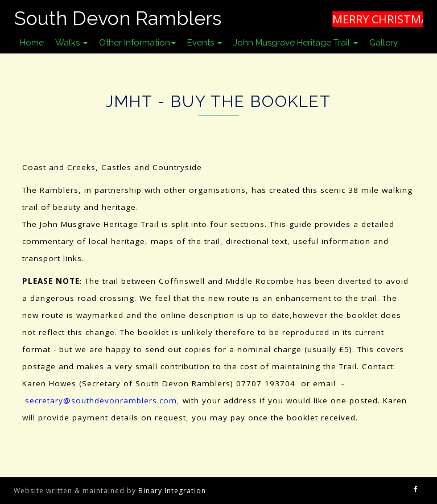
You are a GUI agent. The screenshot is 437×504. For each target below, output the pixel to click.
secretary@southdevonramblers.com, (102, 400)
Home (32, 43)
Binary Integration (172, 491)
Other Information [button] (137, 43)
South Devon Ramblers (118, 18)
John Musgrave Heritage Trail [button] (296, 43)
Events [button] (205, 43)
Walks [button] (71, 43)
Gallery (384, 43)
